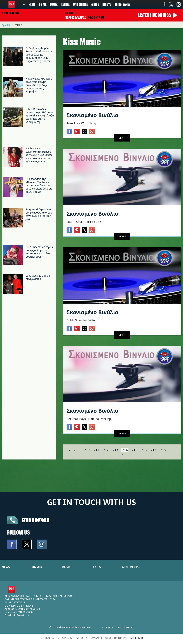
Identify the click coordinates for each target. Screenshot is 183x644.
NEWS (6, 567)
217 (153, 450)
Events (65, 4)
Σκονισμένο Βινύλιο (92, 115)
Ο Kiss (95, 4)
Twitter (171, 4)
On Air (43, 4)
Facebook (164, 4)
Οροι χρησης (125, 627)
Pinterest (77, 131)
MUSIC (66, 567)
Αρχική (6, 25)
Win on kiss (80, 4)
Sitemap (108, 627)
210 (87, 450)
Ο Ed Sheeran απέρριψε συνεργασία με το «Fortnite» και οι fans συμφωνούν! (40, 252)
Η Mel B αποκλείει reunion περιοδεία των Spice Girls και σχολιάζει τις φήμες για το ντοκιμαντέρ (40, 115)
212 (106, 450)
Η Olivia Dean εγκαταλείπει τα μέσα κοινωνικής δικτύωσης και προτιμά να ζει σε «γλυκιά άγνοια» (39, 155)
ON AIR (37, 567)
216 (144, 450)
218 (163, 450)
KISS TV (107, 4)
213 (115, 450)
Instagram (179, 4)
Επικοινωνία (122, 4)
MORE (122, 138)
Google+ (92, 131)
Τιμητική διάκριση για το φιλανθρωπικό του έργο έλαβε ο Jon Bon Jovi (39, 214)
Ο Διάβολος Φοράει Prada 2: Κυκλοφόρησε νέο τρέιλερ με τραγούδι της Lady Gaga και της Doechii (39, 55)
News (32, 4)
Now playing (10, 13)
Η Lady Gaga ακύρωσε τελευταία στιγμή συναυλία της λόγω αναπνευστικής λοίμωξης (39, 85)
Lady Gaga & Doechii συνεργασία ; (38, 277)
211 (96, 450)
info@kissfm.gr (21, 615)
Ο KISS (96, 567)
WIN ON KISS (131, 567)
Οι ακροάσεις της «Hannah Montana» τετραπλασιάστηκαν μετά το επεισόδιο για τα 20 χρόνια (39, 185)
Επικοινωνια (36, 520)
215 (134, 450)
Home (24, 4)
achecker (136, 638)
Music (54, 4)
